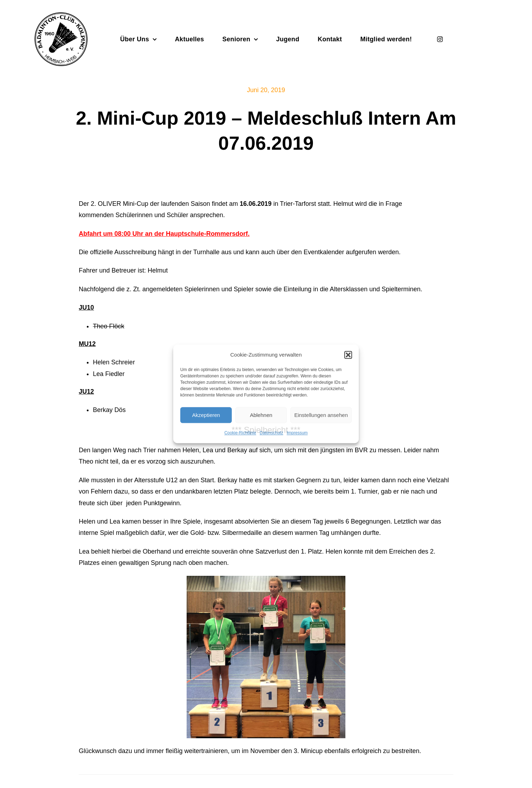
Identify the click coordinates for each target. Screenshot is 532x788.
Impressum (297, 433)
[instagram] (440, 39)
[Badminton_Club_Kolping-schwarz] (61, 16)
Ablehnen (261, 415)
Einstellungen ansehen (321, 415)
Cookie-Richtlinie (240, 433)
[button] (348, 355)
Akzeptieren (206, 415)
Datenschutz (271, 433)
